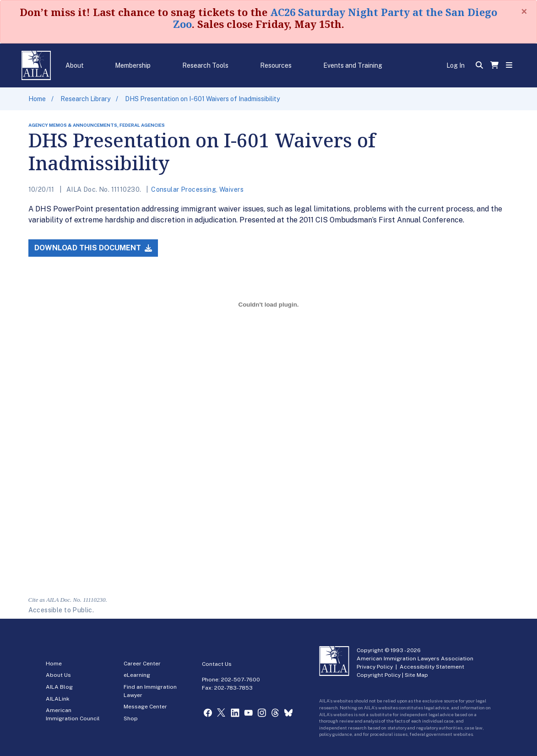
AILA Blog (59, 687)
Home (37, 99)
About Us (58, 675)
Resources (276, 65)
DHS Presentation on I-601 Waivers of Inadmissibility (202, 99)
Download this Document (93, 248)
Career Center (142, 664)
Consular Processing (184, 189)
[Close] (524, 11)
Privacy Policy (375, 667)
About (75, 65)
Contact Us (217, 664)
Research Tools (205, 65)
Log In (456, 65)
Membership (133, 65)
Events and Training (353, 65)
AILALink (58, 699)
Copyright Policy (379, 675)
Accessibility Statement (432, 667)
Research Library (85, 99)
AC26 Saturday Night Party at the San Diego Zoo (335, 18)
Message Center (145, 707)
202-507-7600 (241, 680)
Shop (131, 718)
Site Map (416, 675)
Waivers (231, 189)
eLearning (137, 675)
